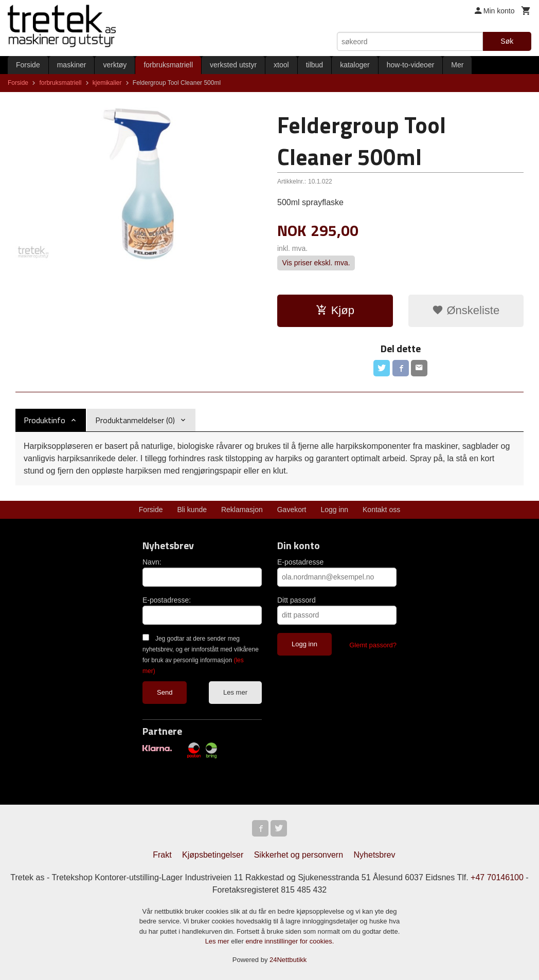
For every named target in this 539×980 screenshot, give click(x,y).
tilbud (315, 65)
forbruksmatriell (168, 65)
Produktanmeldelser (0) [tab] (135, 420)
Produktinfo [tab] (44, 420)
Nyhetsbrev (375, 855)
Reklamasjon (242, 510)
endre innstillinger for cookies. (290, 941)
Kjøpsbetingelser (213, 855)
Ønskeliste (466, 310)
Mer (457, 65)
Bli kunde (192, 510)
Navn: (152, 562)
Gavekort (292, 510)
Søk (507, 41)
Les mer (235, 692)
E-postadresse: (167, 600)
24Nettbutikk (288, 960)
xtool (281, 65)
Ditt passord (297, 600)
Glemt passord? (373, 645)
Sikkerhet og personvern (299, 855)
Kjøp (335, 310)
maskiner (72, 65)
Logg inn (334, 510)
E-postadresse (300, 562)
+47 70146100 (497, 877)
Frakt (162, 855)
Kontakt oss (381, 510)
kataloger (355, 65)
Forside (28, 65)
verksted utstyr (233, 65)
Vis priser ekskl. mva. (316, 263)
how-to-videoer (411, 65)
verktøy (115, 65)
